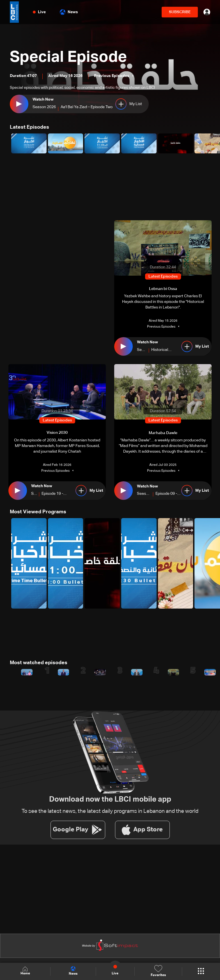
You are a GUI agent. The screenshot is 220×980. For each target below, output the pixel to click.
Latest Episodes (29, 127)
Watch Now (43, 100)
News (69, 12)
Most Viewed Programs (38, 512)
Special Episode (70, 57)
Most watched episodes (39, 663)
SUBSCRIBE (180, 12)
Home (25, 971)
